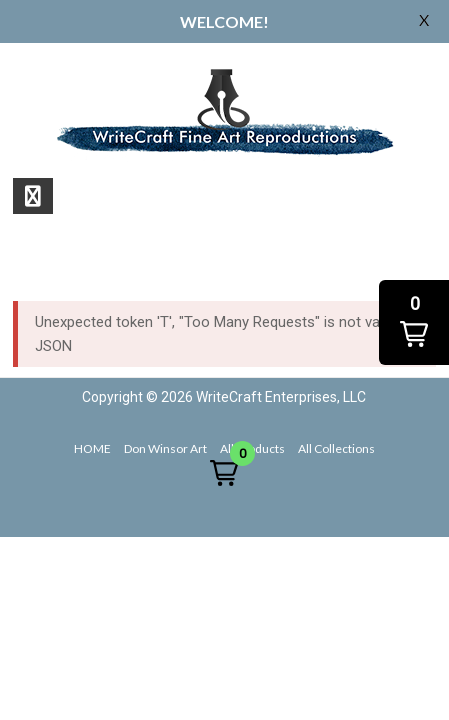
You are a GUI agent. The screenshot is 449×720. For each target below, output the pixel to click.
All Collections (336, 448)
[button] (224, 472)
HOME (92, 448)
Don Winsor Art (165, 448)
